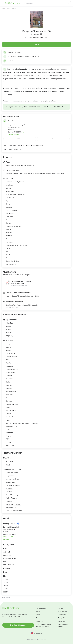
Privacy (38, 615)
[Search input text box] (46, 3)
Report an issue (6, 597)
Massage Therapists (64, 618)
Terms (38, 618)
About (38, 611)
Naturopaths (61, 621)
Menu (2, 3)
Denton (6, 572)
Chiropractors (62, 615)
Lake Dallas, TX (9, 565)
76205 (5, 586)
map (23, 132)
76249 (5, 592)
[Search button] (69, 3)
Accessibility (40, 621)
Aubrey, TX (7, 552)
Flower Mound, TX (10, 558)
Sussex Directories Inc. (39, 640)
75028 (5, 579)
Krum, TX (6, 562)
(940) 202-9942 (58, 107)
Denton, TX (7, 555)
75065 (5, 582)
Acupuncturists (62, 611)
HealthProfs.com (12, 3)
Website (11, 61)
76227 (5, 589)
